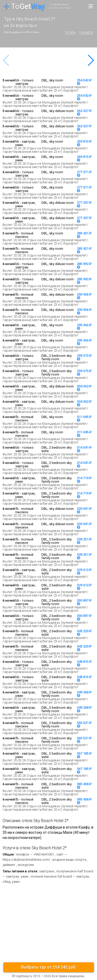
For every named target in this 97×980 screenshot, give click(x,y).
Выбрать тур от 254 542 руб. (49, 967)
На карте (86, 32)
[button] (91, 60)
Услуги (70, 32)
